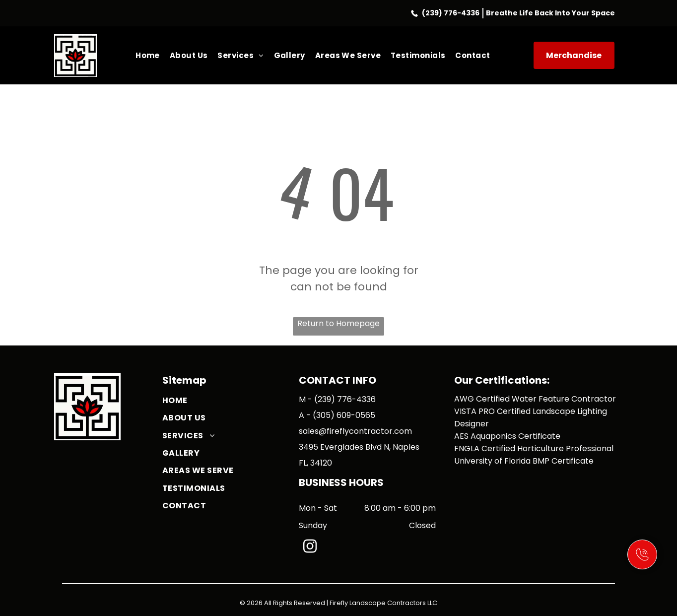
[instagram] (310, 548)
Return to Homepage (338, 323)
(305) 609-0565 (344, 415)
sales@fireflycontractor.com (355, 431)
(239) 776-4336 (451, 13)
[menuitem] (148, 55)
